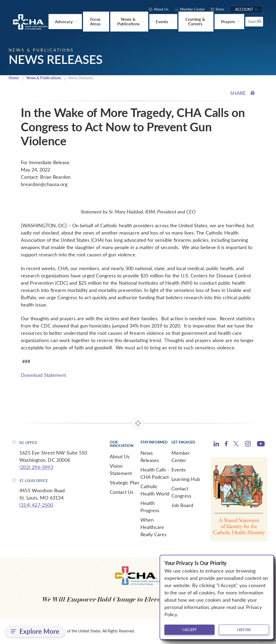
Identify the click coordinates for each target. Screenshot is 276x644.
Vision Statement (121, 470)
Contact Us (122, 492)
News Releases (150, 457)
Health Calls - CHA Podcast (155, 473)
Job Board (182, 505)
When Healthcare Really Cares (153, 527)
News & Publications (46, 78)
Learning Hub (186, 479)
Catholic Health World (155, 490)
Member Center (181, 457)
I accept (189, 630)
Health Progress (150, 507)
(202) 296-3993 (36, 467)
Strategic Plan (124, 483)
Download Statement (43, 375)
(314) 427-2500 (36, 505)
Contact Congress (181, 492)
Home (14, 78)
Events (179, 470)
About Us (120, 457)
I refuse (244, 630)
